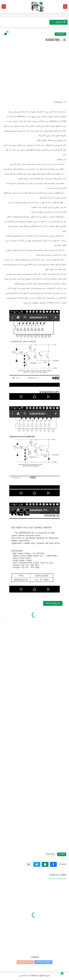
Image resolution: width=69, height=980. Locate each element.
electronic (60, 34)
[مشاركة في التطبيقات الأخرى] (29, 864)
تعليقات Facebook (43, 962)
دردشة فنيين (24, 976)
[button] (53, 864)
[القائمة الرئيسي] (65, 7)
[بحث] (4, 7)
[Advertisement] (34, 76)
